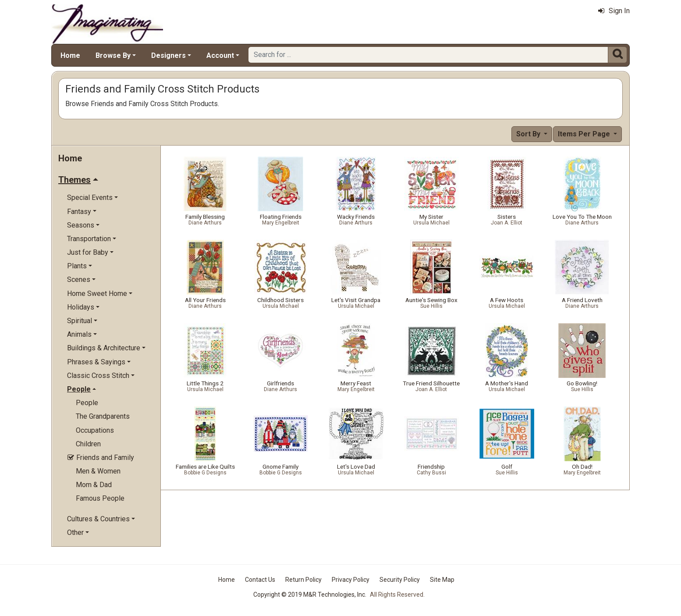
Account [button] (220, 55)
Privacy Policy (351, 580)
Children (88, 444)
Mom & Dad (94, 485)
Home (70, 55)
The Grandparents (103, 416)
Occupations (95, 430)
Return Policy (303, 580)
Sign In (614, 11)
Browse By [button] (113, 55)
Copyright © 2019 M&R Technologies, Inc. (310, 595)
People (87, 403)
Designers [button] (168, 55)
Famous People (100, 498)
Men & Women (98, 471)
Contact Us (260, 580)
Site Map (442, 580)
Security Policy (400, 580)
